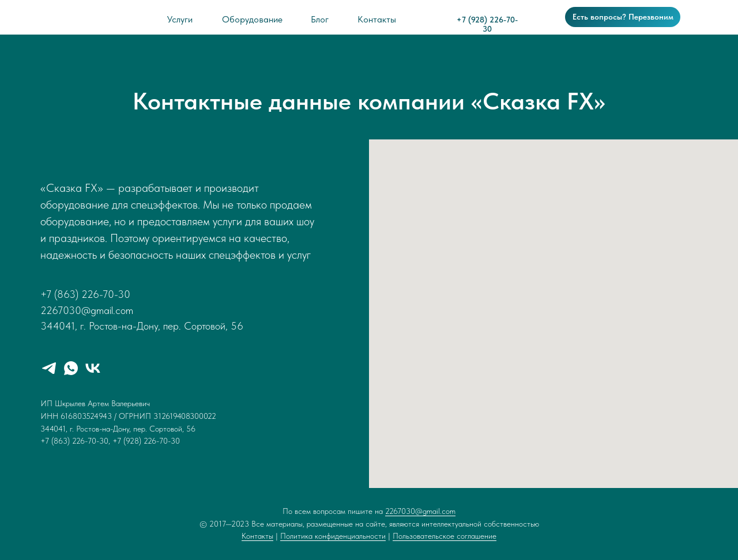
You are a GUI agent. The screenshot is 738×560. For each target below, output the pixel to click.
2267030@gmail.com (420, 511)
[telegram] (49, 368)
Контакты (257, 536)
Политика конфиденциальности (333, 536)
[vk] (93, 368)
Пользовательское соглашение (445, 536)
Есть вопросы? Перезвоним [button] (623, 17)
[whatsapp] (71, 368)
